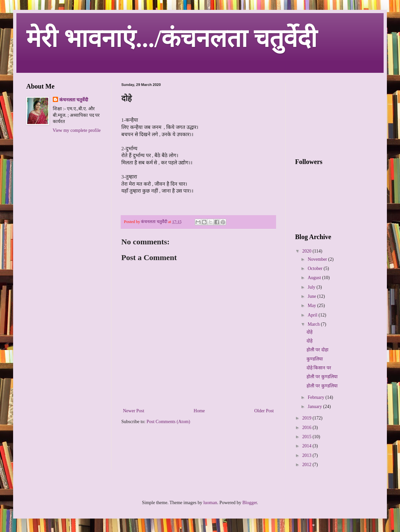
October (316, 268)
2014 (308, 446)
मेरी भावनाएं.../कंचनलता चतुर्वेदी (172, 38)
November (318, 259)
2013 (308, 455)
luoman (210, 503)
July (312, 287)
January (315, 407)
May (312, 306)
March (314, 324)
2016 (308, 428)
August (315, 278)
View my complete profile (77, 130)
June (312, 296)
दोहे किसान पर (319, 368)
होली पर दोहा (318, 350)
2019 (308, 418)
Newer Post (134, 411)
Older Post (264, 411)
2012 (308, 465)
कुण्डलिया (315, 359)
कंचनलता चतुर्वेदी (74, 100)
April (313, 315)
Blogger (250, 503)
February (316, 397)
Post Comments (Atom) (168, 422)
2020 (308, 251)
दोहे (310, 332)
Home (199, 411)
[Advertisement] (64, 176)
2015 (308, 437)
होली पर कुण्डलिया (322, 377)
